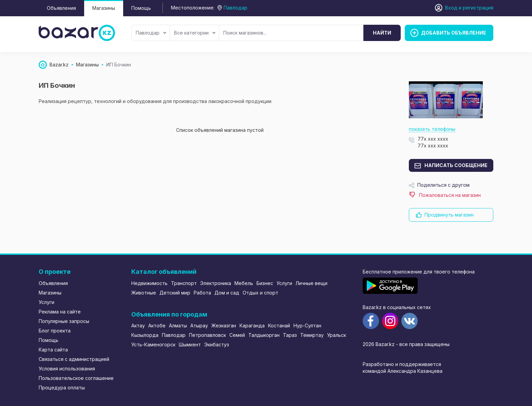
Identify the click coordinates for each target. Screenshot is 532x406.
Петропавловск (207, 335)
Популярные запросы (64, 321)
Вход (451, 8)
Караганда (252, 326)
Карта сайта (53, 350)
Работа (202, 293)
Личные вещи (311, 283)
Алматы (178, 326)
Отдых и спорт (260, 293)
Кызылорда (145, 335)
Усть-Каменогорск (153, 344)
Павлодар (151, 33)
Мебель (244, 283)
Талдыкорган (264, 335)
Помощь (141, 8)
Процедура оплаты (62, 388)
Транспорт (184, 283)
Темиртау (312, 335)
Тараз (290, 335)
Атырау (199, 326)
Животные (144, 293)
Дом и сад (227, 293)
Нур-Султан (307, 326)
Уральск (337, 335)
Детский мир (175, 293)
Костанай (279, 326)
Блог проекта (55, 331)
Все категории (195, 33)
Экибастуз (217, 344)
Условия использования (67, 369)
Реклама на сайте (60, 312)
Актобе (157, 326)
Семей (237, 335)
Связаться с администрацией (74, 359)
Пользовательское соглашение (76, 378)
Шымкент (190, 344)
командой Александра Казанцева (403, 371)
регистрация (478, 8)
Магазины (104, 8)
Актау (138, 326)
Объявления (61, 8)
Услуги (46, 302)
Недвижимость (149, 283)
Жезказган (224, 326)
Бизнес (265, 283)
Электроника (216, 283)
